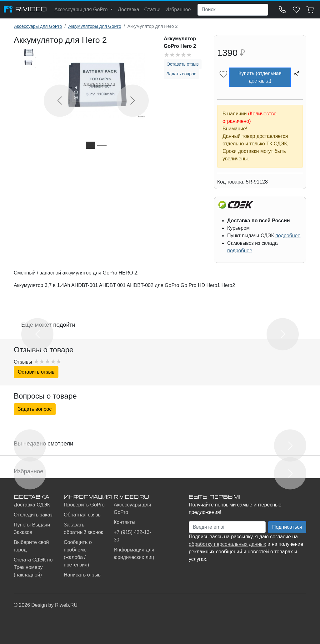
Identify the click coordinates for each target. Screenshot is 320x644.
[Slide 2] (102, 145)
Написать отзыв (82, 575)
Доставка (129, 10)
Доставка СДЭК (32, 505)
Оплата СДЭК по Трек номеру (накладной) (33, 567)
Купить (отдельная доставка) (260, 77)
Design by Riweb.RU (54, 605)
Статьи (152, 10)
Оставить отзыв (183, 64)
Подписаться (287, 527)
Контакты (125, 522)
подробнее (288, 236)
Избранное (178, 10)
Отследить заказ (33, 515)
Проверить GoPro (84, 505)
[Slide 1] (91, 145)
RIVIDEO (25, 9)
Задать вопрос (181, 74)
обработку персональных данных (227, 544)
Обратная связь (82, 515)
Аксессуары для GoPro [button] (82, 10)
